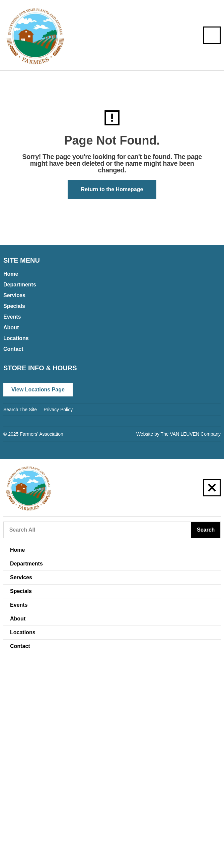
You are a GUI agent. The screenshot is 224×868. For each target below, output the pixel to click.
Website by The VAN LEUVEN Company (178, 434)
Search (206, 530)
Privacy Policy (58, 410)
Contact (13, 349)
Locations (16, 338)
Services (14, 295)
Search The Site (20, 410)
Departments (20, 285)
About (11, 328)
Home (11, 274)
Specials (14, 306)
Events (12, 317)
